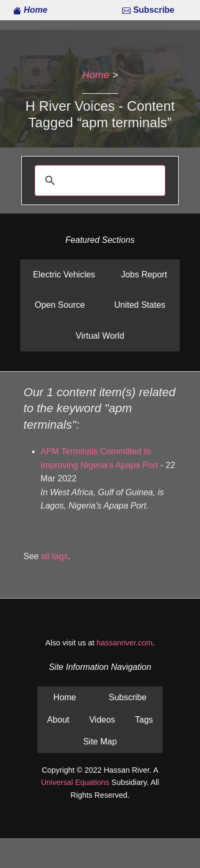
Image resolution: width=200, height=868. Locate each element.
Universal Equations (75, 782)
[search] (98, 181)
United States (140, 305)
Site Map (100, 742)
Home (30, 10)
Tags (144, 720)
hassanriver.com (125, 643)
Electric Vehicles (64, 275)
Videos (102, 720)
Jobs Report (144, 275)
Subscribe (148, 10)
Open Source (60, 305)
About (58, 720)
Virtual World (100, 336)
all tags (55, 556)
